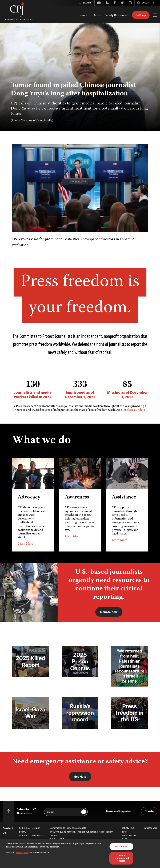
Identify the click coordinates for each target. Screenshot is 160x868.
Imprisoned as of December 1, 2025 (80, 389)
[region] (80, 853)
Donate (149, 811)
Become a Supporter (119, 811)
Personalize (121, 847)
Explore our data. (134, 410)
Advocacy (29, 497)
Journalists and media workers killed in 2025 (33, 389)
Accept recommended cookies (121, 858)
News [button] (83, 15)
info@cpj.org (151, 828)
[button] (154, 3)
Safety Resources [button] (116, 15)
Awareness (77, 497)
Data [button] (96, 15)
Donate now (109, 612)
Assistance (124, 497)
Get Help (141, 15)
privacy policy (22, 853)
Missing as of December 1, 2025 (127, 389)
